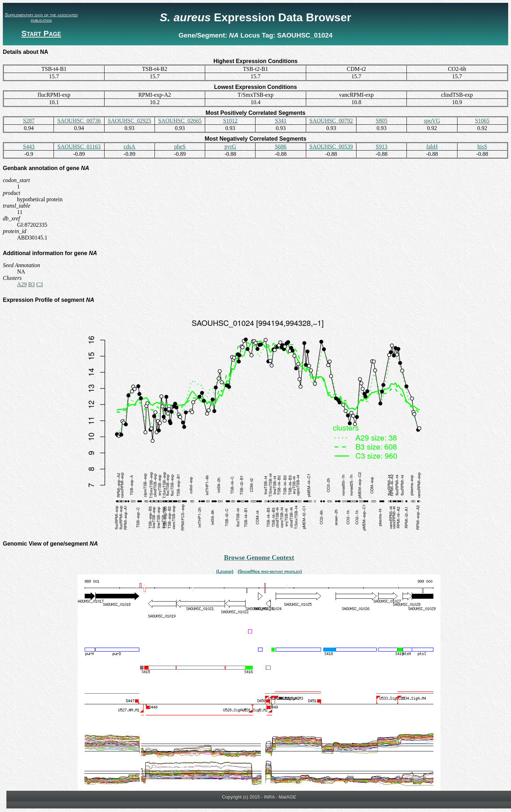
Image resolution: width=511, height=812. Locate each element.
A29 (22, 284)
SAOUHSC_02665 (180, 121)
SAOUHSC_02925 (130, 121)
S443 (29, 146)
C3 (40, 284)
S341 (281, 121)
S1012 (230, 121)
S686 (281, 146)
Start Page (41, 33)
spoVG (432, 121)
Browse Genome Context (259, 557)
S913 (381, 146)
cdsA (130, 146)
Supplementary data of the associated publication (41, 17)
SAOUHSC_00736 (79, 121)
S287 (29, 121)
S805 (381, 121)
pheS (180, 146)
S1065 (482, 121)
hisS (482, 146)
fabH (432, 146)
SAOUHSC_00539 (331, 146)
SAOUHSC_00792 (331, 121)
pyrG (230, 146)
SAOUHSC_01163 (79, 146)
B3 (32, 284)
